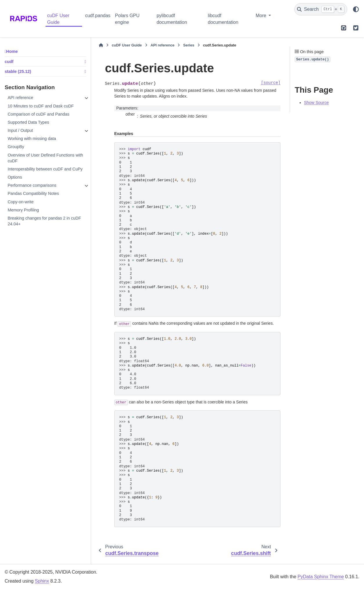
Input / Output (20, 130)
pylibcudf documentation (172, 19)
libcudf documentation (223, 19)
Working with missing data (32, 139)
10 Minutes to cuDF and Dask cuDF (41, 106)
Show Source (316, 103)
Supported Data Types (28, 122)
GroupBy (16, 147)
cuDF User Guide (58, 19)
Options (15, 177)
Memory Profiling (23, 210)
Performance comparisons (32, 185)
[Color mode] (356, 9)
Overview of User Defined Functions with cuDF (45, 158)
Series (189, 45)
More (261, 16)
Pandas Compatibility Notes (33, 193)
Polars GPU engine (127, 19)
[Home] (101, 45)
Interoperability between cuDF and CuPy (45, 169)
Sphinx (42, 581)
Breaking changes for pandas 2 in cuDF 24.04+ (44, 221)
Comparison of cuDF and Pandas (38, 114)
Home (12, 51)
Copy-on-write (21, 202)
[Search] (321, 9)
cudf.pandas (98, 16)
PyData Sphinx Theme (321, 577)
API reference (20, 98)
